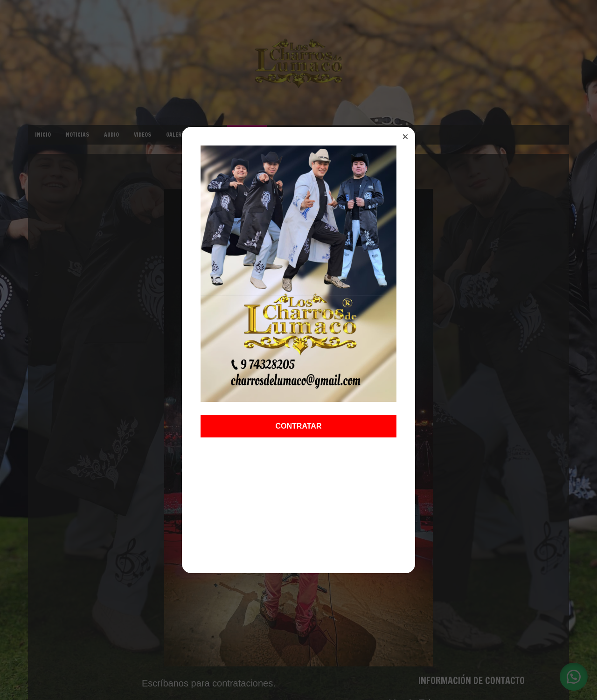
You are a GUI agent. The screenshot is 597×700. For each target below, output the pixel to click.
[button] (405, 137)
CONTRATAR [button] (299, 426)
